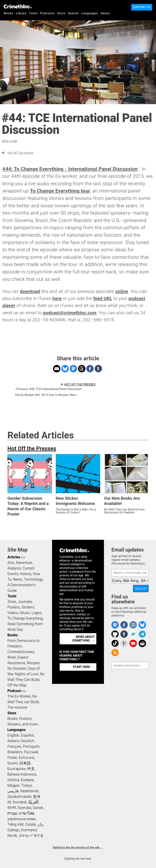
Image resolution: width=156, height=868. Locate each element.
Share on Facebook (90, 369)
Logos (36, 613)
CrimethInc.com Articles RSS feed (115, 653)
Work (12, 657)
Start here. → (84, 667)
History (26, 574)
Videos (13, 613)
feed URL (103, 298)
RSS (23, 558)
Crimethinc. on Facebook (124, 625)
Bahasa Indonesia (22, 774)
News (18, 579)
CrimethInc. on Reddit (142, 643)
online (122, 291)
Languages (90, 13)
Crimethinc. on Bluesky (142, 625)
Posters (14, 607)
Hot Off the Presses (20, 153)
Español (27, 735)
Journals (25, 602)
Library (21, 13)
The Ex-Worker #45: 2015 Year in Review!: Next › (46, 395)
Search (73, 13)
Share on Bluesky (65, 369)
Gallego (14, 830)
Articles (14, 557)
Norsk (12, 836)
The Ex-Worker (19, 696)
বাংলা (12, 808)
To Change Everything (25, 618)
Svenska (25, 808)
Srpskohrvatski (19, 797)
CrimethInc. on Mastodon (115, 625)
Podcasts (47, 13)
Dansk (38, 808)
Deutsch (28, 741)
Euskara (27, 780)
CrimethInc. (18, 6)
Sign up (141, 589)
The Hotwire (17, 707)
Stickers (28, 607)
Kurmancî (29, 830)
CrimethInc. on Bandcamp (133, 634)
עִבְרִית (12, 813)
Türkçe (26, 785)
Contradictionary (21, 652)
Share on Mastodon (73, 369)
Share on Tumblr (98, 369)
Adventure (24, 563)
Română (20, 802)
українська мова (21, 819)
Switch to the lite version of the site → (78, 847)
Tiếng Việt (15, 824)
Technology (33, 579)
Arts (11, 563)
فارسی (13, 791)
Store (61, 13)
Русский (31, 752)
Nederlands (29, 791)
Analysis (14, 568)
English (13, 735)
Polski (12, 758)
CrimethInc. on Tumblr (124, 634)
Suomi (13, 763)
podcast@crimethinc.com (70, 313)
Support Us (142, 7)
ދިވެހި (40, 824)
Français (14, 746)
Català (30, 824)
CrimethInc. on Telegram (142, 634)
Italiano (13, 741)
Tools (33, 13)
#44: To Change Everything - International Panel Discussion (70, 169)
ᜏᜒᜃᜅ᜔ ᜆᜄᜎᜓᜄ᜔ (31, 836)
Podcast (14, 691)
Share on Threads (82, 369)
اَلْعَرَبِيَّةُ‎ (33, 802)
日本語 (25, 763)
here (57, 298)
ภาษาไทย (27, 813)
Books (9, 13)
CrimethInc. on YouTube (133, 643)
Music (25, 613)
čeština (13, 780)
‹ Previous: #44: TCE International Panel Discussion (48, 389)
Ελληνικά (26, 758)
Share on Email (57, 369)
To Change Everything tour (60, 191)
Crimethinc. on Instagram (133, 625)
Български (17, 769)
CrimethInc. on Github (115, 634)
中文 (31, 769)
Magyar (13, 785)
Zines (12, 602)
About (105, 13)
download (30, 291)
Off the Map (17, 685)
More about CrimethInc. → (83, 639)
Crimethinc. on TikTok (115, 643)
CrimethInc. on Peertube (124, 643)
